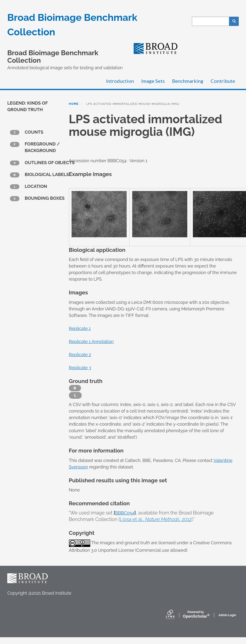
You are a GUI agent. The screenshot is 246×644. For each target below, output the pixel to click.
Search (236, 21)
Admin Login (227, 615)
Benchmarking (188, 81)
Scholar (196, 615)
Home (74, 104)
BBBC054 (125, 513)
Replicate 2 (80, 355)
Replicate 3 (80, 368)
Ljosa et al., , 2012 (156, 519)
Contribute (223, 81)
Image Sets (153, 81)
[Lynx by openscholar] (174, 615)
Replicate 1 (80, 328)
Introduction (120, 81)
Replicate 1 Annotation (91, 341)
